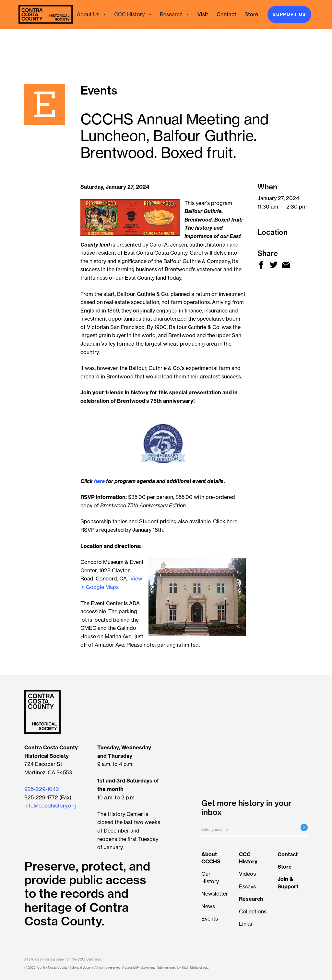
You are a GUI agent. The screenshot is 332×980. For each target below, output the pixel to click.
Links (245, 924)
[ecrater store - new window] (251, 14)
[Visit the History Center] (203, 14)
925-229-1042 (42, 789)
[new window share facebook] (261, 265)
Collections (253, 911)
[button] (91, 14)
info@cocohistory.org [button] (50, 806)
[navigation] (46, 14)
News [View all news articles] (208, 906)
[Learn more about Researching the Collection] (251, 899)
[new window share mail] (286, 265)
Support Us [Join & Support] (289, 14)
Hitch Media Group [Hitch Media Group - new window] (195, 967)
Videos (247, 874)
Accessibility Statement (138, 967)
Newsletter (215, 894)
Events (210, 919)
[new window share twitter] (274, 265)
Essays (247, 886)
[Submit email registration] (304, 827)
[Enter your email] (255, 830)
